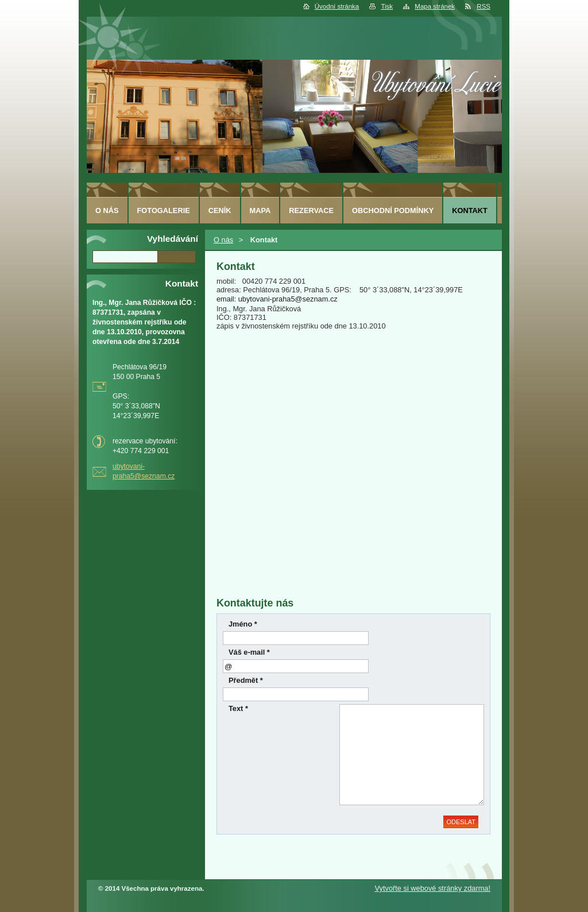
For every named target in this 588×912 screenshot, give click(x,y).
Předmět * (246, 680)
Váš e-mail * (249, 652)
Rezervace (311, 210)
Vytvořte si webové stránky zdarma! (432, 888)
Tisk (387, 6)
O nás (223, 240)
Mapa (260, 210)
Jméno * (243, 624)
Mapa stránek (435, 6)
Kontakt (470, 210)
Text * (238, 708)
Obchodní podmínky (393, 210)
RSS (483, 6)
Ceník (220, 210)
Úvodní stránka (337, 6)
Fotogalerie (164, 210)
